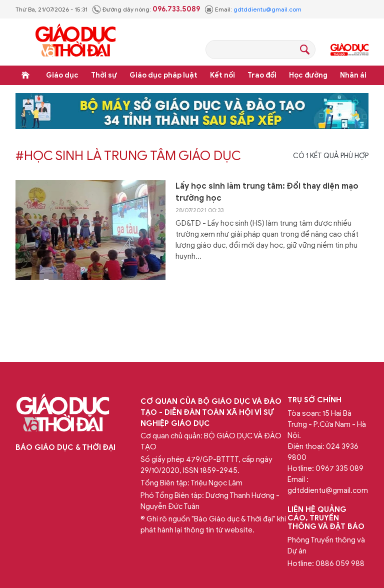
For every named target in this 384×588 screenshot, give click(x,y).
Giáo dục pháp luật (163, 75)
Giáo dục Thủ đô (349, 50)
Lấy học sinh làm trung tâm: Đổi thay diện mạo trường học (267, 192)
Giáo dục (62, 75)
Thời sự (104, 75)
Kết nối (222, 75)
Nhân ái (353, 75)
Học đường (308, 75)
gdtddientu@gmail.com (267, 9)
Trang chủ (25, 75)
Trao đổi (262, 75)
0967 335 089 (339, 468)
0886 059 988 (340, 563)
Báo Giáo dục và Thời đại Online (75, 42)
